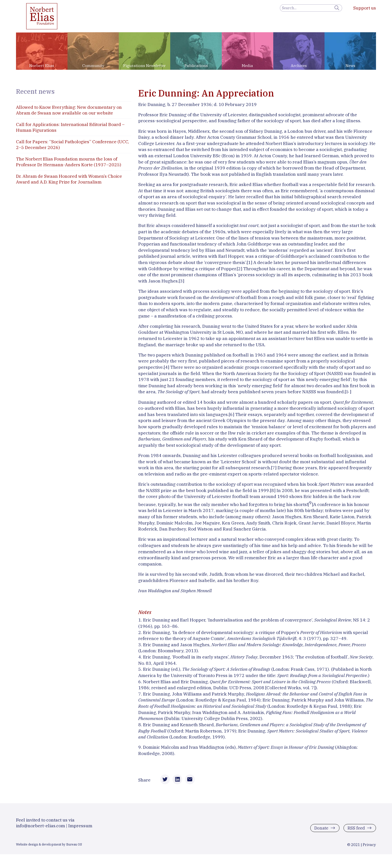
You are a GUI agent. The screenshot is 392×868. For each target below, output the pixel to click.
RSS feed (356, 831)
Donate (320, 831)
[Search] (311, 8)
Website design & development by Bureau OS (49, 847)
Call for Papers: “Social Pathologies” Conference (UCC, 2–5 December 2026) (72, 144)
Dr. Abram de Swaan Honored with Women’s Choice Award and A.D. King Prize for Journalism (69, 179)
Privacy (369, 848)
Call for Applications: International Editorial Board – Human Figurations (70, 127)
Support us (365, 8)
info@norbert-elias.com (40, 829)
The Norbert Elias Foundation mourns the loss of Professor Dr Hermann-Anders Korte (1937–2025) (69, 162)
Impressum (80, 829)
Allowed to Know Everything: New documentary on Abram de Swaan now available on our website (69, 110)
